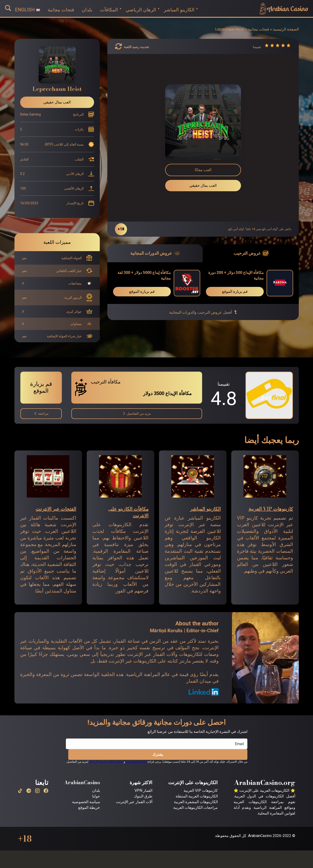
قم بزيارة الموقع (235, 292)
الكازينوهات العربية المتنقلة (197, 796)
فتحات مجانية (259, 29)
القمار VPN (143, 790)
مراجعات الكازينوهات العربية (195, 808)
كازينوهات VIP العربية (271, 509)
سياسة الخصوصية (136, 762)
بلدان (96, 790)
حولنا (96, 796)
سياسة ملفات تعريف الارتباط (106, 762)
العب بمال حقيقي (203, 185)
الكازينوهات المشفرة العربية (196, 802)
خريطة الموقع (89, 808)
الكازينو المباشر (205, 509)
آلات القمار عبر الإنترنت (134, 802)
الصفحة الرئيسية (286, 29)
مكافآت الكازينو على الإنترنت (128, 512)
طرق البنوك (143, 796)
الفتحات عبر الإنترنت (56, 509)
